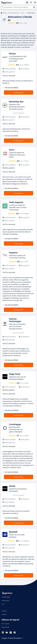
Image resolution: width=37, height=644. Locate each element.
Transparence (6, 601)
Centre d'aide (5, 627)
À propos (4, 611)
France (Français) (16, 638)
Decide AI (24, 13)
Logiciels (4, 614)
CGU (3, 604)
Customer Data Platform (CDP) (15, 13)
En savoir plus (18, 92)
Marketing (6, 13)
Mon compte (5, 624)
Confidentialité (6, 597)
